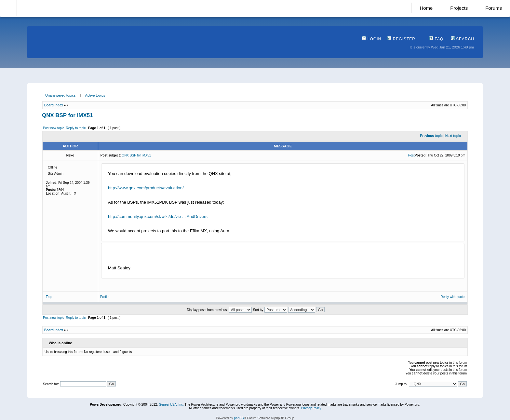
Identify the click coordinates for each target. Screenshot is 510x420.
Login (372, 39)
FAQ (436, 39)
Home (426, 8)
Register (401, 39)
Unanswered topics (60, 95)
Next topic (453, 136)
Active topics (95, 95)
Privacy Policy (311, 408)
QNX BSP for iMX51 (67, 115)
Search (463, 39)
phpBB (239, 418)
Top (49, 297)
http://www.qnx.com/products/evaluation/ (146, 188)
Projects (459, 8)
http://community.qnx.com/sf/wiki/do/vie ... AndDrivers (158, 217)
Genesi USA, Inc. (171, 405)
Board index (54, 105)
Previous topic (431, 136)
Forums (494, 8)
